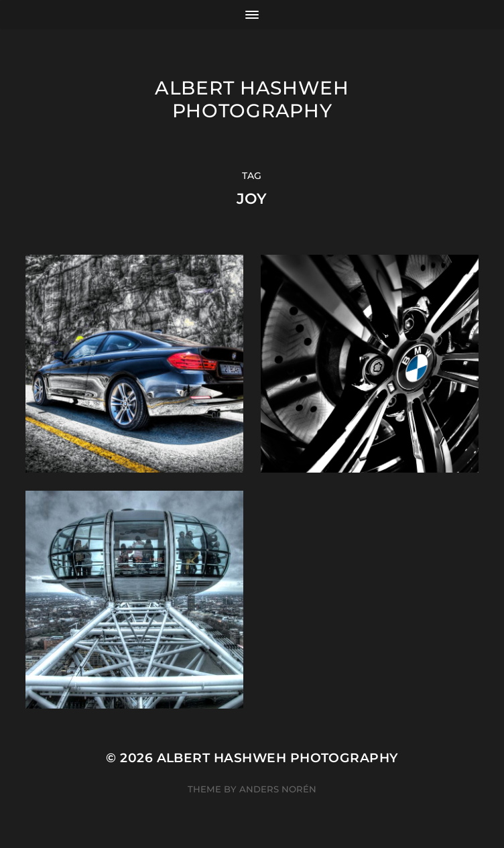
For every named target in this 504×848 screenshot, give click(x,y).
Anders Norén (278, 789)
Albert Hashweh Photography (252, 99)
